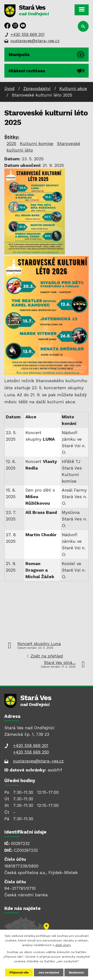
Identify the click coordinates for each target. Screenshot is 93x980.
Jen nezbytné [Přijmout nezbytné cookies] (49, 972)
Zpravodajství (37, 89)
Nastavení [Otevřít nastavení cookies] (76, 972)
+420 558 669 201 (27, 34)
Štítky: (12, 137)
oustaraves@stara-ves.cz (35, 41)
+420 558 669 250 (31, 752)
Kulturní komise (37, 143)
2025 (11, 143)
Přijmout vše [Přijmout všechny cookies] (19, 972)
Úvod (9, 89)
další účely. (63, 945)
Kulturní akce (73, 89)
